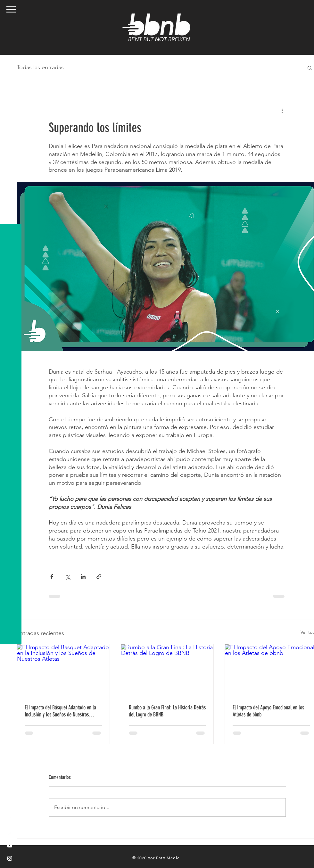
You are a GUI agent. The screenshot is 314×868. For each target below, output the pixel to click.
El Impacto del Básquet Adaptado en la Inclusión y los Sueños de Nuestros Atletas (60, 711)
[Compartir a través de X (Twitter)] (67, 577)
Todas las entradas (40, 67)
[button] (11, 9)
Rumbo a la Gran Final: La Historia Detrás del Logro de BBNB (167, 711)
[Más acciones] (282, 110)
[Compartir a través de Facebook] (52, 577)
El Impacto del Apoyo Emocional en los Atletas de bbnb (268, 711)
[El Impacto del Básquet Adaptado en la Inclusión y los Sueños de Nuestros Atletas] (63, 670)
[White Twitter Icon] (10, 833)
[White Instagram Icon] (10, 858)
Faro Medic (168, 858)
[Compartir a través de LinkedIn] (83, 577)
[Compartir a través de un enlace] (99, 577)
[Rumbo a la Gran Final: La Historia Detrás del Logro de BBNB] (167, 670)
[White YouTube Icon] (10, 846)
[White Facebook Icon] (10, 820)
